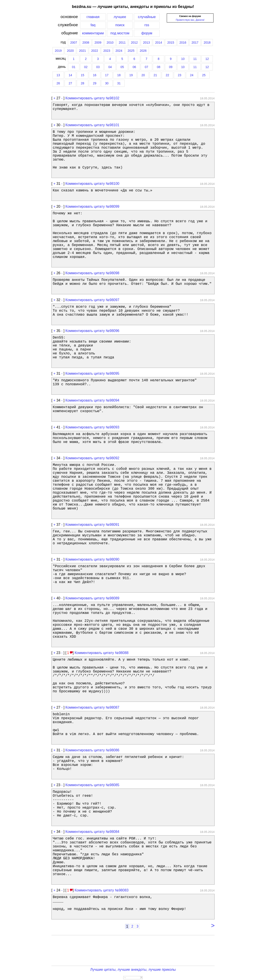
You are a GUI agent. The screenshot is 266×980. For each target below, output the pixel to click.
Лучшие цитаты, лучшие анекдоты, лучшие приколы (133, 970)
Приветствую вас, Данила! (190, 20)
